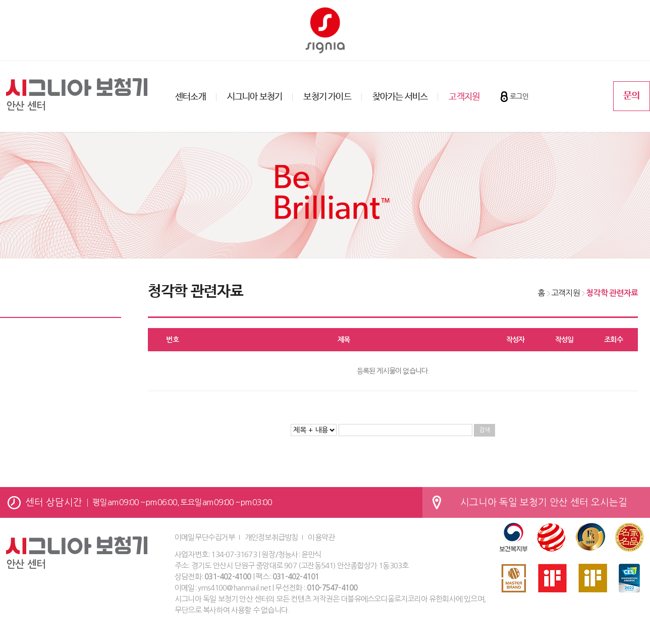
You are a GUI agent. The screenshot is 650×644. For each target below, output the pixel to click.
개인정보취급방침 (272, 537)
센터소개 (191, 97)
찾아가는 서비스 (400, 97)
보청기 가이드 (327, 97)
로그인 (519, 96)
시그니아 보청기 (255, 97)
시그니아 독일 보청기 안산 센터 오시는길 (544, 502)
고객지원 (464, 97)
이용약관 (321, 537)
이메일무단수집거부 (205, 537)
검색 (484, 430)
